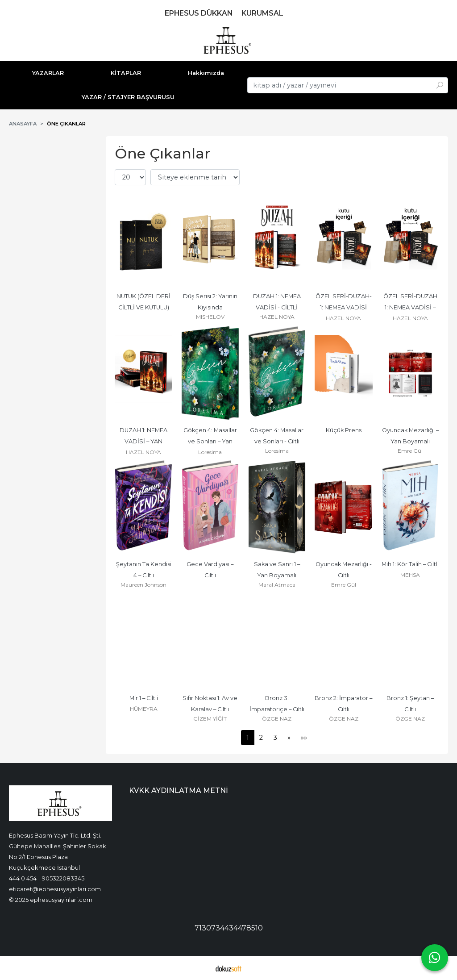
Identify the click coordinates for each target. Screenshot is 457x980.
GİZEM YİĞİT (210, 719)
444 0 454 (23, 878)
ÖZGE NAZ (277, 719)
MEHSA (410, 575)
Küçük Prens (344, 430)
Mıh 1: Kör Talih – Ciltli (410, 564)
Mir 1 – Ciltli (144, 698)
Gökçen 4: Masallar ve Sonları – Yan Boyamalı (211, 441)
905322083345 (63, 878)
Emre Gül (410, 451)
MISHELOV (210, 317)
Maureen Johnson (143, 585)
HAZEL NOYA (277, 317)
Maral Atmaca (277, 585)
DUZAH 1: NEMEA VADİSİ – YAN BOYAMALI (144, 441)
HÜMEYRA (144, 709)
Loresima (210, 452)
